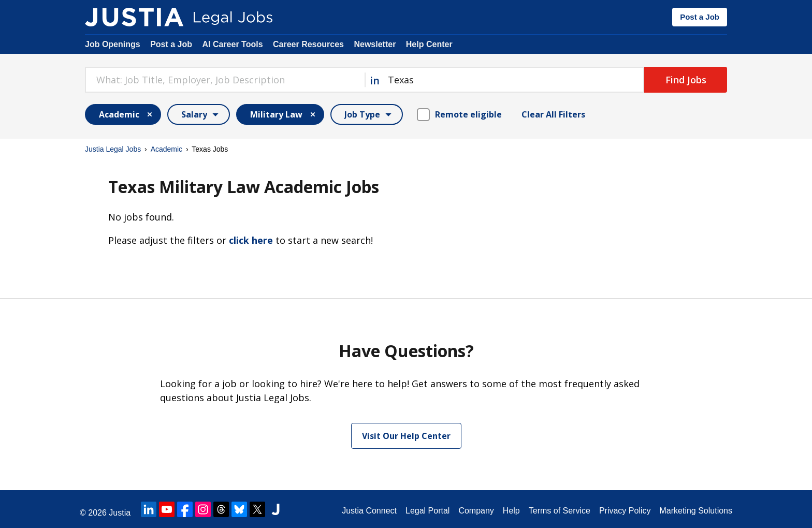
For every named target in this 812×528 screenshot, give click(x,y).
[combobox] (225, 80)
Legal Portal (427, 511)
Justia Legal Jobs (113, 149)
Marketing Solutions (696, 511)
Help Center (429, 44)
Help (511, 511)
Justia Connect (369, 511)
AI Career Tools (232, 44)
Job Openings (113, 44)
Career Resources (308, 44)
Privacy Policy (625, 511)
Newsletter (375, 44)
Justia (120, 513)
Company (476, 511)
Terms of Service (560, 511)
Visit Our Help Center (406, 436)
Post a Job (700, 17)
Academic (166, 149)
